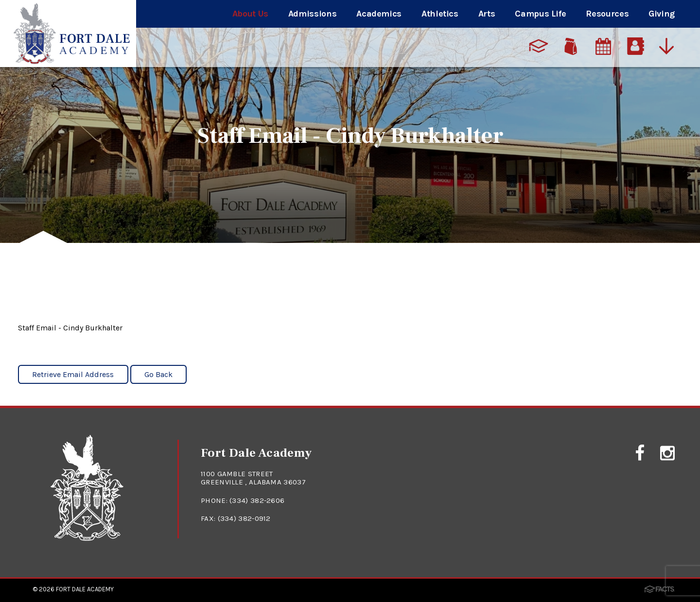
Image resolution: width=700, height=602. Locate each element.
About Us (250, 14)
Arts (487, 14)
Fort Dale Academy (85, 589)
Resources (607, 14)
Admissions (312, 14)
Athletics (440, 14)
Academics (379, 14)
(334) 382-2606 (257, 500)
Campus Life (540, 14)
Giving (662, 14)
